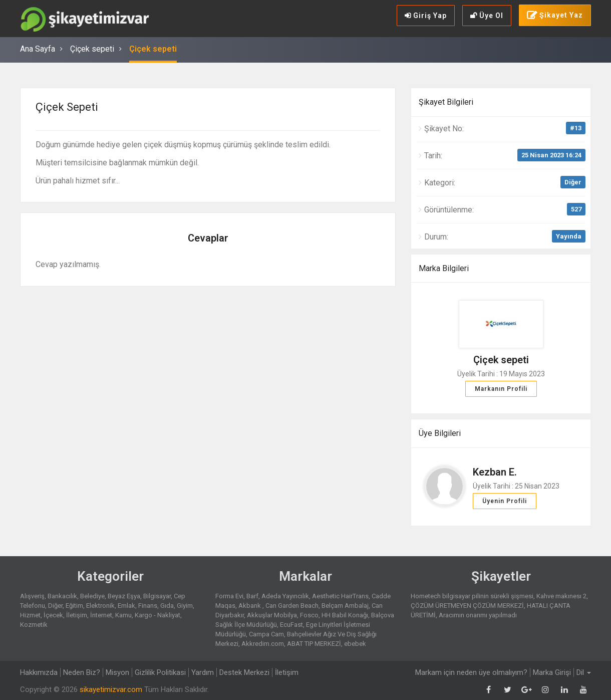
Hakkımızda (39, 672)
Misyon (117, 672)
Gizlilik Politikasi (160, 672)
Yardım (203, 672)
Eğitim (74, 606)
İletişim (77, 615)
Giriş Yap (426, 16)
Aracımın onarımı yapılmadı (478, 615)
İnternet (101, 615)
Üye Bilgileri (440, 433)
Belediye (92, 596)
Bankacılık (62, 596)
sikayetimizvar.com (111, 689)
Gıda (167, 606)
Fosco (309, 615)
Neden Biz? (82, 672)
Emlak (126, 606)
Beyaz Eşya (124, 596)
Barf (252, 596)
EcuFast (291, 625)
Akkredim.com (263, 644)
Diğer (573, 182)
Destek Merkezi (244, 672)
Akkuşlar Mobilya (272, 615)
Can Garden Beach (292, 606)
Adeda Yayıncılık (285, 596)
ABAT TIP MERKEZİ (314, 644)
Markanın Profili (501, 389)
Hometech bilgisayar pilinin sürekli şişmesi (472, 596)
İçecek (53, 615)
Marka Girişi (552, 672)
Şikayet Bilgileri (446, 102)
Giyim (185, 606)
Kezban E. (495, 472)
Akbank (250, 606)
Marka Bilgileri (444, 268)
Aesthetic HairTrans (340, 596)
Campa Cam (266, 634)
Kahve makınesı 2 (561, 596)
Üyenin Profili (505, 501)
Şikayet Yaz (555, 16)
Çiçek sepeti (92, 49)
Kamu (123, 615)
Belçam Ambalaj (345, 606)
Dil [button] (584, 672)
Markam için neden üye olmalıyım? (471, 672)
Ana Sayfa (38, 49)
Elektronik (100, 606)
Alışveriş (32, 596)
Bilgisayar (157, 596)
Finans (148, 606)
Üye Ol (487, 16)
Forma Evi (229, 596)
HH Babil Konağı (345, 615)
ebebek (355, 644)
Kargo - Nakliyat (158, 615)
